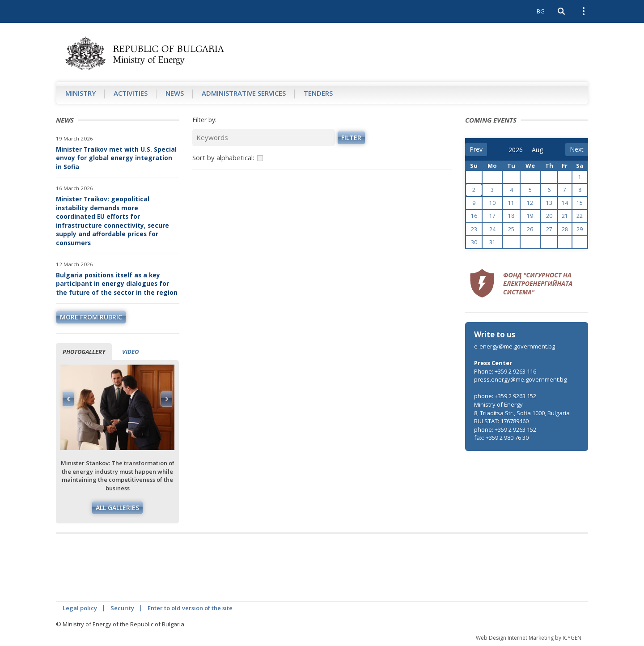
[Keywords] (264, 138)
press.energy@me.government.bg (520, 379)
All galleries (117, 508)
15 (580, 203)
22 (580, 216)
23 (474, 229)
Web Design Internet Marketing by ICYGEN (529, 638)
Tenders (318, 93)
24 (492, 229)
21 (565, 216)
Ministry (80, 93)
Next (166, 399)
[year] (516, 150)
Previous (68, 399)
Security (122, 608)
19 (530, 216)
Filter (351, 138)
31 (492, 242)
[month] (538, 150)
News (175, 93)
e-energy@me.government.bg (515, 346)
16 (474, 216)
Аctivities (131, 93)
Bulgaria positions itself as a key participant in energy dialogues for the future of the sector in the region (117, 284)
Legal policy (80, 608)
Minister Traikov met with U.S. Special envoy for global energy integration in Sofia (116, 158)
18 (511, 216)
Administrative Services (244, 93)
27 (549, 229)
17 (492, 216)
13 (549, 203)
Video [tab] (130, 352)
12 (530, 203)
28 (565, 229)
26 (530, 229)
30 (474, 242)
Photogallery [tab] (84, 352)
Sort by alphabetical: (223, 157)
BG (541, 11)
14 (565, 203)
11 (511, 203)
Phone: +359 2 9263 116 (505, 371)
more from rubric (91, 317)
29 (580, 229)
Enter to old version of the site (190, 608)
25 (511, 229)
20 (549, 216)
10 (492, 203)
